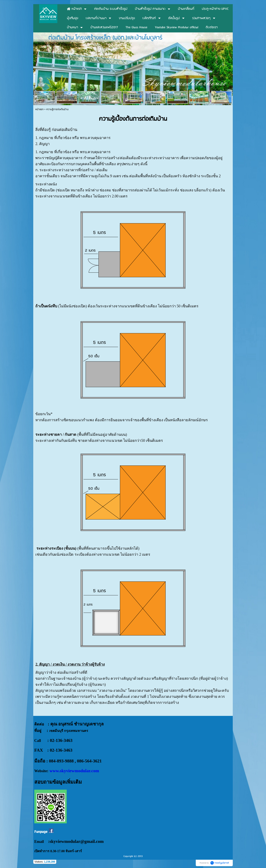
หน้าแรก (39, 109)
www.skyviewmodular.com (74, 771)
